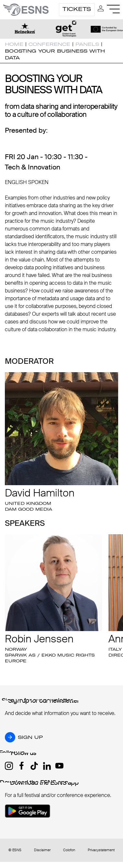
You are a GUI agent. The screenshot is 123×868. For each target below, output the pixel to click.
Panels (87, 44)
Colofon (69, 850)
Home (14, 44)
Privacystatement (101, 850)
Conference (49, 44)
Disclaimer (42, 850)
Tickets (77, 9)
